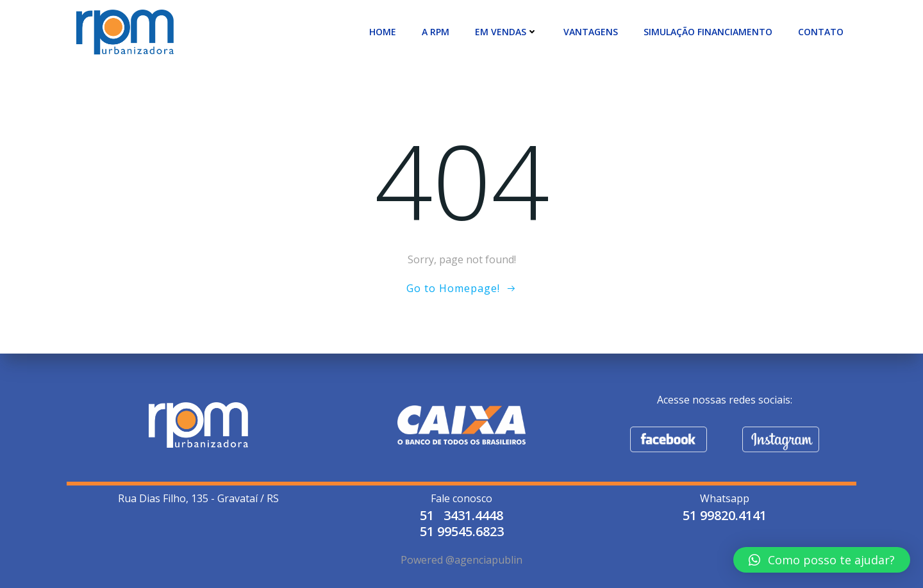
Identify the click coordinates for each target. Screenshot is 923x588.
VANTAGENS (591, 32)
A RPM (436, 32)
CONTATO (821, 32)
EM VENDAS (506, 32)
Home (383, 32)
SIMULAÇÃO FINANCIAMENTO (708, 32)
